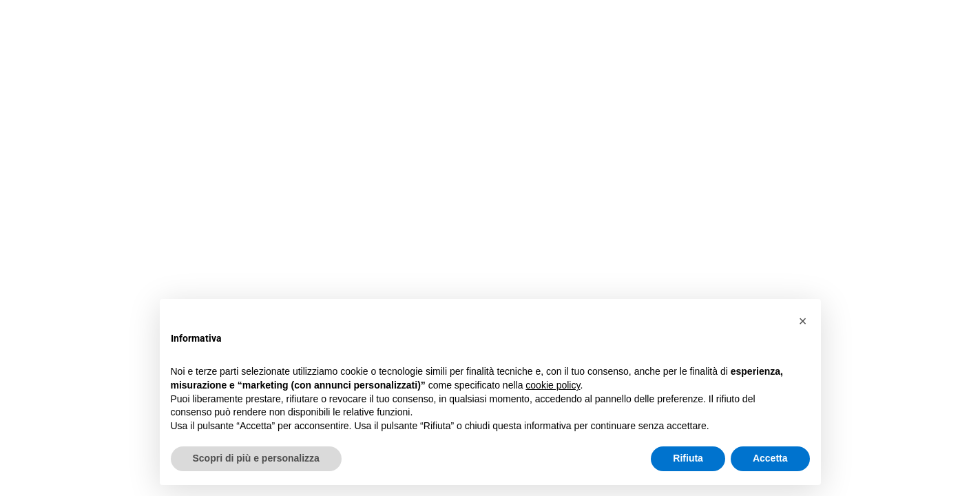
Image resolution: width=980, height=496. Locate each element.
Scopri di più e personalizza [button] (256, 458)
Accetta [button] (770, 458)
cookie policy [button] (553, 385)
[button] (803, 321)
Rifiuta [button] (688, 458)
